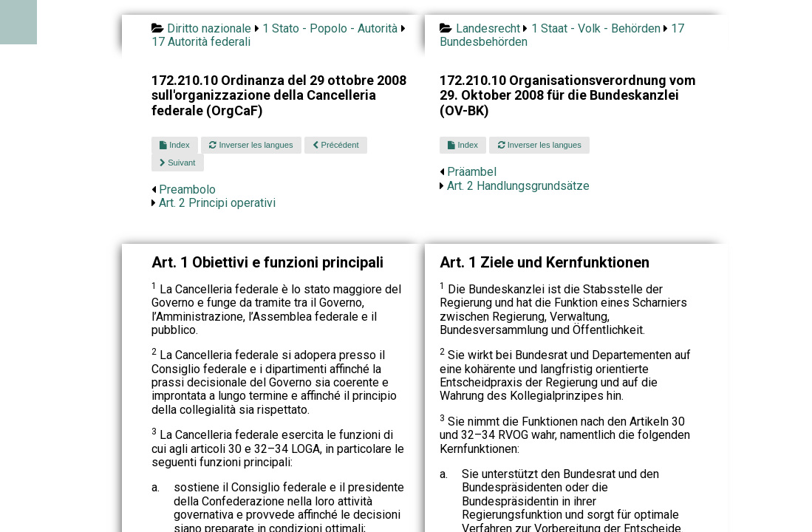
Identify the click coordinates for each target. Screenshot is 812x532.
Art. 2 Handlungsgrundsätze (518, 186)
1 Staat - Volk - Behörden (596, 28)
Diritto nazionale (209, 28)
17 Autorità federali (201, 42)
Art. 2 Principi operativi (217, 203)
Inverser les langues (251, 145)
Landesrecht (488, 28)
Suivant (177, 163)
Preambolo (187, 190)
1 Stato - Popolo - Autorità (330, 28)
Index (174, 145)
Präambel (472, 172)
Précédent (335, 145)
